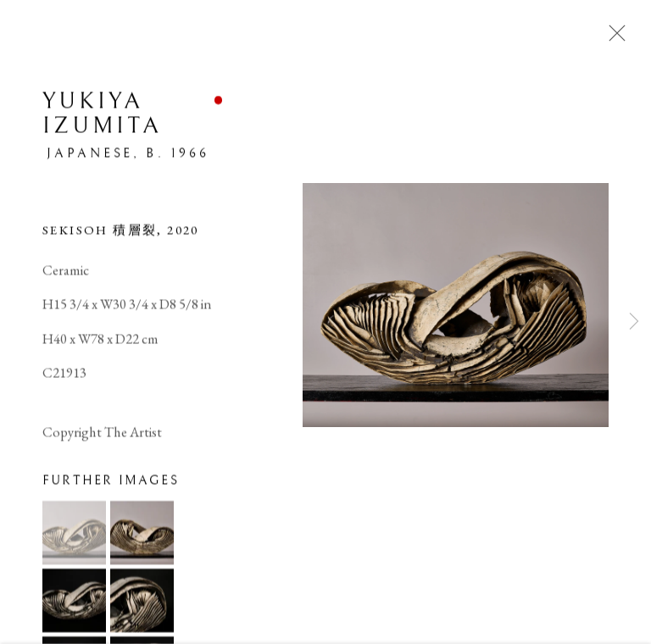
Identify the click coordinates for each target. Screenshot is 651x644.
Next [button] (634, 322)
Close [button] (613, 38)
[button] (74, 534)
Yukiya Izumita (102, 115)
